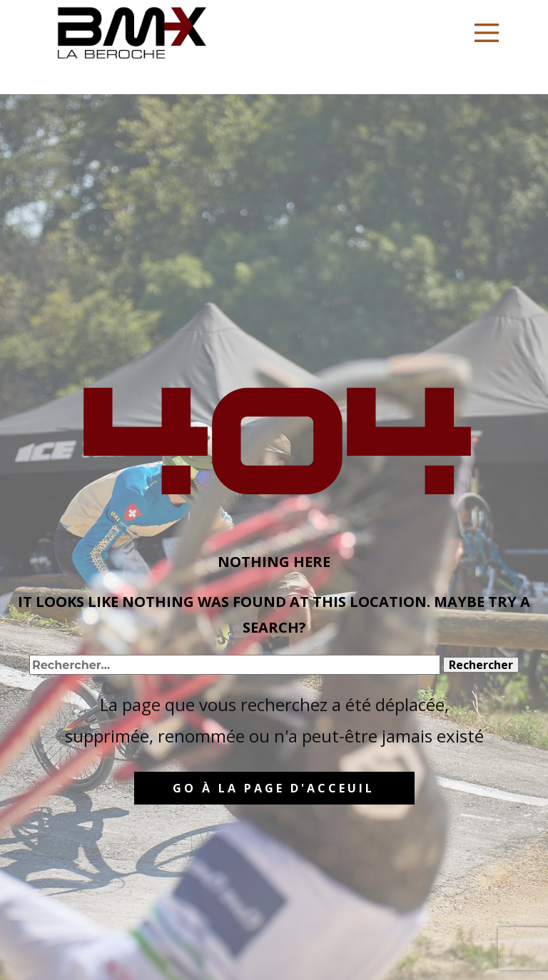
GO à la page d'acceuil (274, 788)
